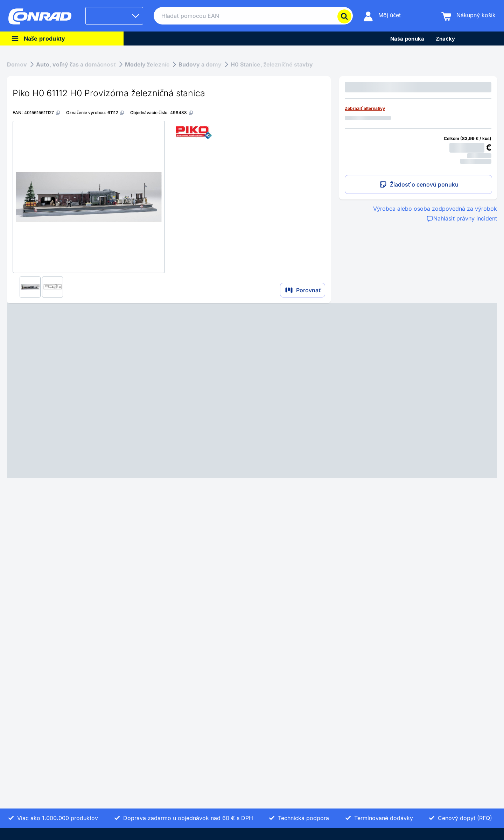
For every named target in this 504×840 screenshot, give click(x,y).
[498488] (182, 113)
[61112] (116, 113)
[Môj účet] (382, 16)
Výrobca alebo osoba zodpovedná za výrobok (435, 209)
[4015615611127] (42, 113)
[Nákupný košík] (468, 16)
